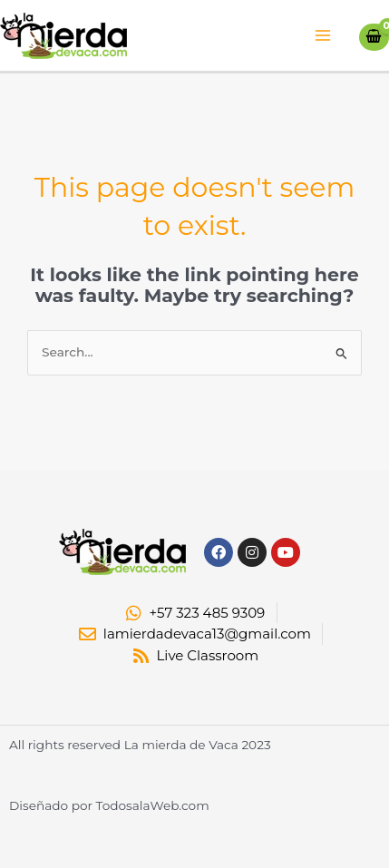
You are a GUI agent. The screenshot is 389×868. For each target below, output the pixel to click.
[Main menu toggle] (323, 36)
